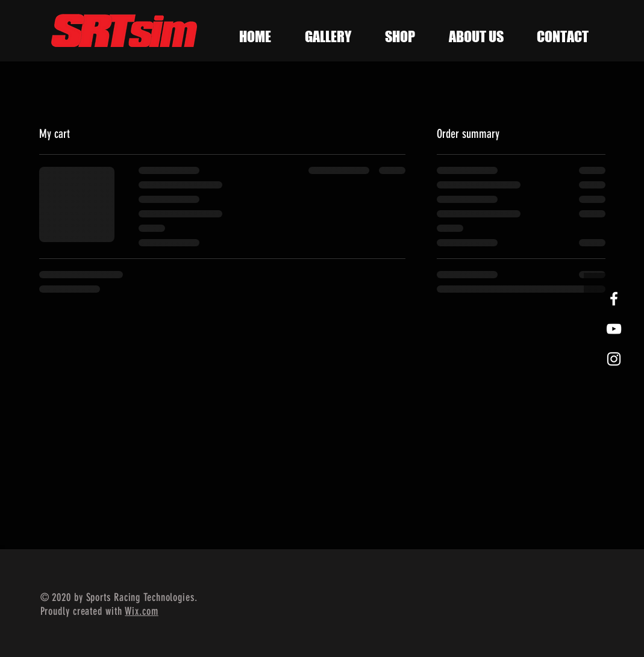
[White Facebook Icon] (614, 299)
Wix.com (141, 611)
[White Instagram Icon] (614, 359)
